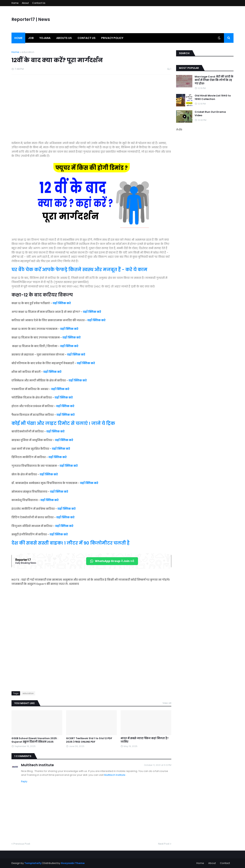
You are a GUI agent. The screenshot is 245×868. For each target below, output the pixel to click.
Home (15, 3)
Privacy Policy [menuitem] (112, 38)
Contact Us (39, 3)
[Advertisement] (91, 110)
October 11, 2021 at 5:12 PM (158, 765)
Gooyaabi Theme (73, 863)
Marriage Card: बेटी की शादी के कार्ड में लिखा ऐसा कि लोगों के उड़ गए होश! (214, 80)
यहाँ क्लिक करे (62, 303)
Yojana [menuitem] (45, 38)
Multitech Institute (37, 765)
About (25, 3)
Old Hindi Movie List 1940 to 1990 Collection (213, 97)
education (28, 52)
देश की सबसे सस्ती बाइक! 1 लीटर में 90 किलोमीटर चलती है (71, 543)
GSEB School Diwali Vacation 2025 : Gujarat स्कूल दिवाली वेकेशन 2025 (35, 740)
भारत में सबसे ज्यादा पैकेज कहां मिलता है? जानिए (145, 740)
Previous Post (22, 844)
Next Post (164, 844)
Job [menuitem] (31, 38)
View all (167, 703)
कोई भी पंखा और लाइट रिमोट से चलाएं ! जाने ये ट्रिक (64, 423)
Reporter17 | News (31, 19)
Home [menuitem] (18, 38)
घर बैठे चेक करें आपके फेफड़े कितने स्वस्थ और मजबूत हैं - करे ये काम (79, 270)
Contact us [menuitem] (87, 38)
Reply (24, 781)
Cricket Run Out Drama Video (210, 114)
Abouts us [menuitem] (64, 38)
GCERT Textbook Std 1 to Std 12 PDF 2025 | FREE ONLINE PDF (89, 740)
